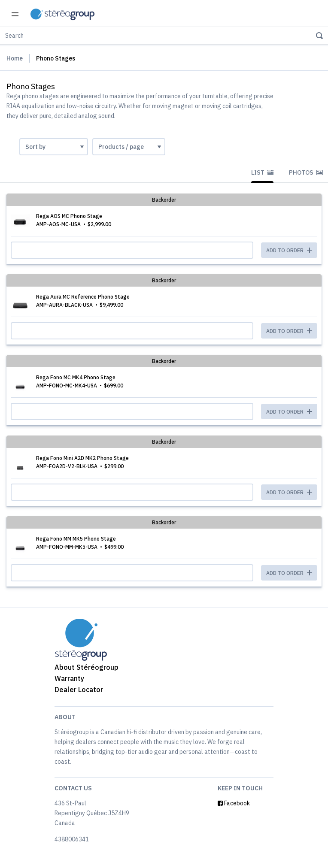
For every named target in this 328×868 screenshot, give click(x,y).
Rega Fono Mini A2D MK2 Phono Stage (82, 458)
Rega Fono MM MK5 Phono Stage (76, 539)
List (262, 172)
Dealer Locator (79, 690)
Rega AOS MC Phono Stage (69, 216)
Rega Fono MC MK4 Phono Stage (76, 377)
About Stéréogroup (87, 667)
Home (15, 58)
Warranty (69, 678)
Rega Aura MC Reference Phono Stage (83, 297)
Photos (306, 172)
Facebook (234, 803)
